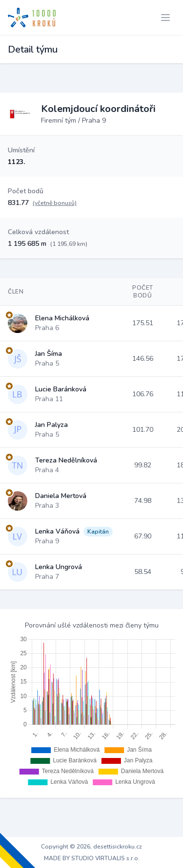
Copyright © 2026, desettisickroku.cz (91, 847)
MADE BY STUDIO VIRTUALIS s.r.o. (92, 858)
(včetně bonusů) (55, 203)
